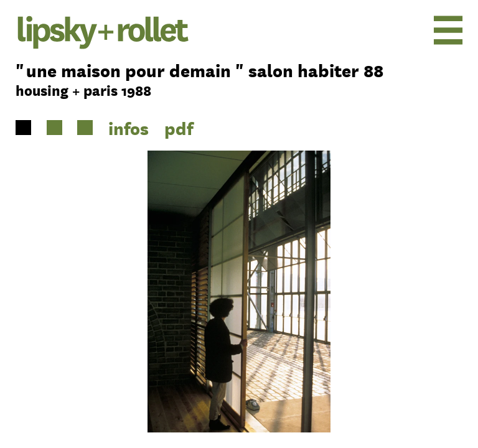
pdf (179, 128)
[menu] (412, 30)
